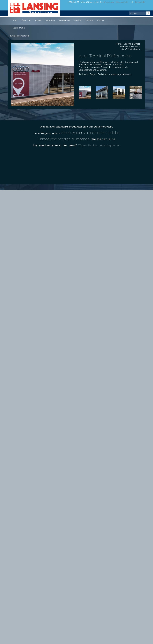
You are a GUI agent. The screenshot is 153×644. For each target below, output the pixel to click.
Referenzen (64, 20)
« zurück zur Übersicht (19, 36)
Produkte (50, 20)
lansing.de (140, 2)
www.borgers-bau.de (121, 74)
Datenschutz (122, 2)
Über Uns (26, 20)
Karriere (89, 20)
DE (132, 2)
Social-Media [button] (19, 28)
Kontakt (101, 20)
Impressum (109, 2)
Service (78, 20)
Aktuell (38, 20)
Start (15, 20)
